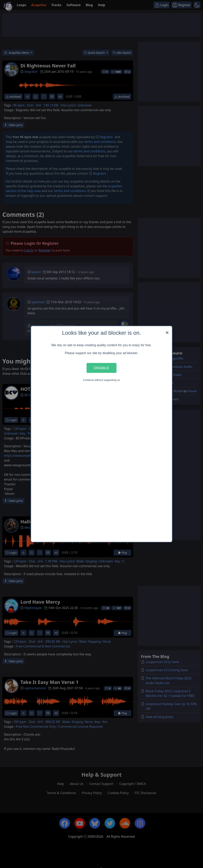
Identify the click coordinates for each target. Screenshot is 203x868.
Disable (101, 368)
